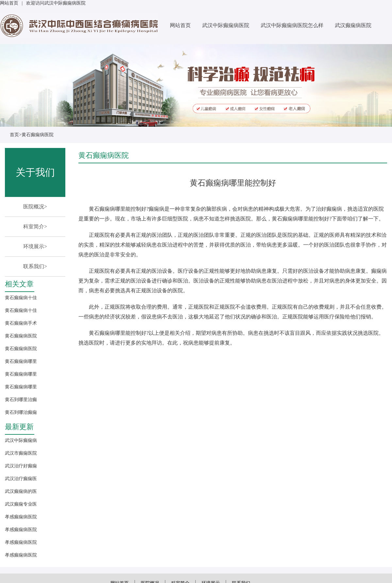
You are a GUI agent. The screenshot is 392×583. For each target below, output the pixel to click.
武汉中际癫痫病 (21, 440)
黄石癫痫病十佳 (21, 298)
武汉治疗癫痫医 (21, 479)
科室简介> (35, 227)
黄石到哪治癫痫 (21, 412)
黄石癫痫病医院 (38, 135)
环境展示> (35, 246)
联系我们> (35, 266)
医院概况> (35, 207)
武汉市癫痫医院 (21, 453)
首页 (14, 135)
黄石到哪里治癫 (21, 400)
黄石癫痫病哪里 (21, 361)
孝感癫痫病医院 (21, 517)
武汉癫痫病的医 (21, 491)
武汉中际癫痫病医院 (226, 25)
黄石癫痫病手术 (21, 323)
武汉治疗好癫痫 (21, 466)
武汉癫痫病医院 (353, 25)
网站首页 (9, 3)
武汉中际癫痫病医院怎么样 (292, 25)
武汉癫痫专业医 (21, 504)
